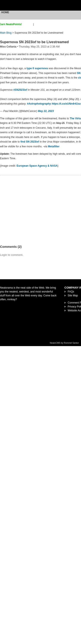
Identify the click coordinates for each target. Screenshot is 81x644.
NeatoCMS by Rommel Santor (64, 343)
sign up (28, 24)
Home (5, 12)
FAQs (71, 292)
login (37, 24)
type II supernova (37, 68)
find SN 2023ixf (29, 142)
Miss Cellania (8, 47)
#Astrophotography (39, 104)
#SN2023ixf (20, 90)
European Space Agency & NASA (37, 166)
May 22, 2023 (46, 111)
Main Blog (6, 33)
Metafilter (54, 146)
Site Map (73, 296)
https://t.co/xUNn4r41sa (66, 104)
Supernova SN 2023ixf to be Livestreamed (34, 42)
